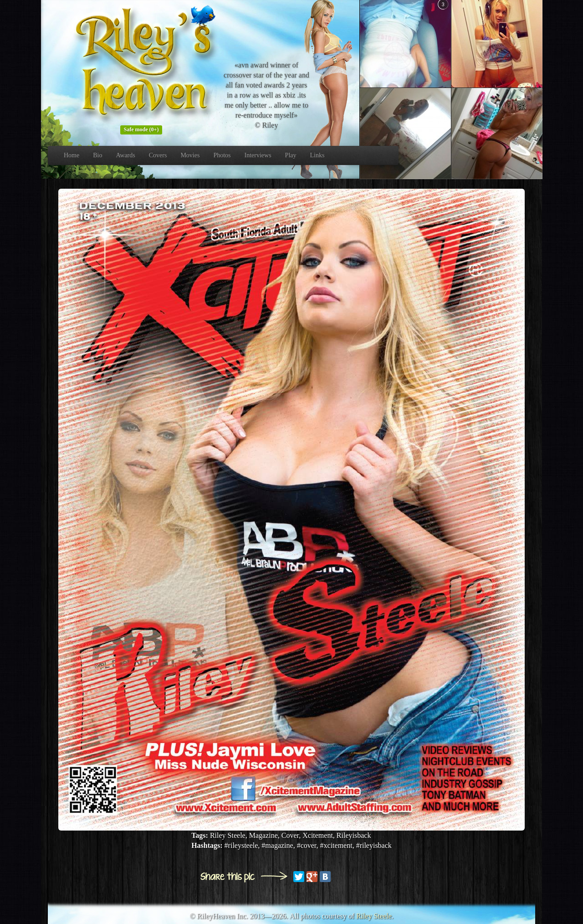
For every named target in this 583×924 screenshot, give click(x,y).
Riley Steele (374, 916)
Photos (222, 155)
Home (72, 155)
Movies (190, 155)
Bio (97, 155)
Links (317, 155)
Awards (125, 155)
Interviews (258, 155)
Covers (158, 155)
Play (291, 155)
